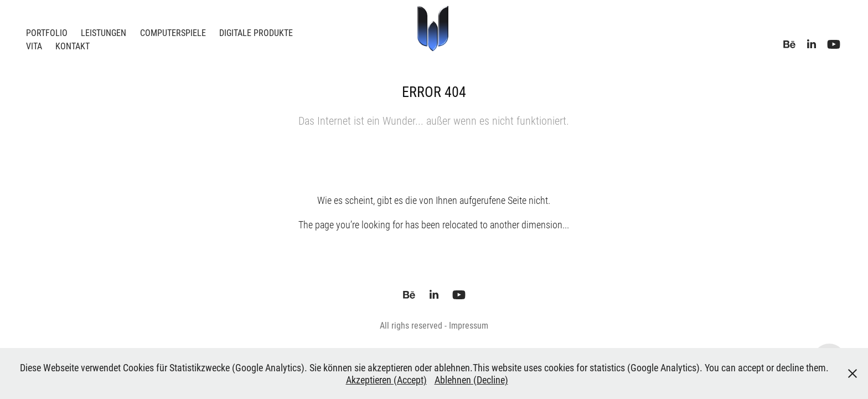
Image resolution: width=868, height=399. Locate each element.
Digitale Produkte (256, 32)
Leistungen (104, 32)
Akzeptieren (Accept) (386, 380)
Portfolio (47, 32)
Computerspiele (173, 32)
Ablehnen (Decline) (471, 380)
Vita (34, 46)
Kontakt (73, 46)
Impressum (469, 325)
